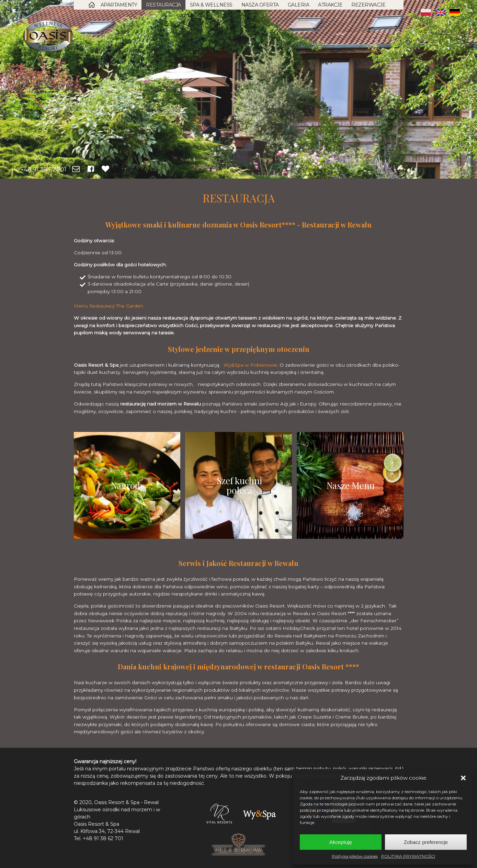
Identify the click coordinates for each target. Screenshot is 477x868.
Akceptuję (341, 842)
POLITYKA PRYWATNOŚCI (408, 856)
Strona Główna (92, 5)
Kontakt (239, 14)
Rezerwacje (368, 5)
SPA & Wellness (211, 5)
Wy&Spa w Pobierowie (250, 365)
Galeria (299, 5)
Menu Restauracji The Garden (109, 306)
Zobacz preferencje (426, 842)
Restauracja (163, 5)
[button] (463, 778)
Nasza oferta (260, 5)
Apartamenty (119, 5)
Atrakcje (330, 5)
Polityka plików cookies (355, 856)
